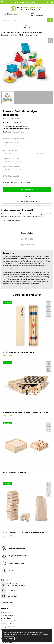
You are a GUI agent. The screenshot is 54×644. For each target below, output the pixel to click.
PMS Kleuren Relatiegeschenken (12, 624)
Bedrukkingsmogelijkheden (10, 621)
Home (3, 32)
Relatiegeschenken (13, 32)
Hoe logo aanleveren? (8, 627)
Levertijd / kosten (7, 615)
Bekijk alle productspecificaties (14, 132)
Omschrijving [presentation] (27, 233)
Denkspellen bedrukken (9, 35)
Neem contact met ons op (11, 220)
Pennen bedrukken (7, 642)
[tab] (27, 233)
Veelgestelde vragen (8, 612)
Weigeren (17, 638)
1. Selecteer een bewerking (15, 138)
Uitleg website (6, 618)
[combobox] (24, 20)
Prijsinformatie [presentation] (27, 245)
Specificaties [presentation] (27, 239)
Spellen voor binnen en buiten (32, 32)
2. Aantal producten (12, 176)
